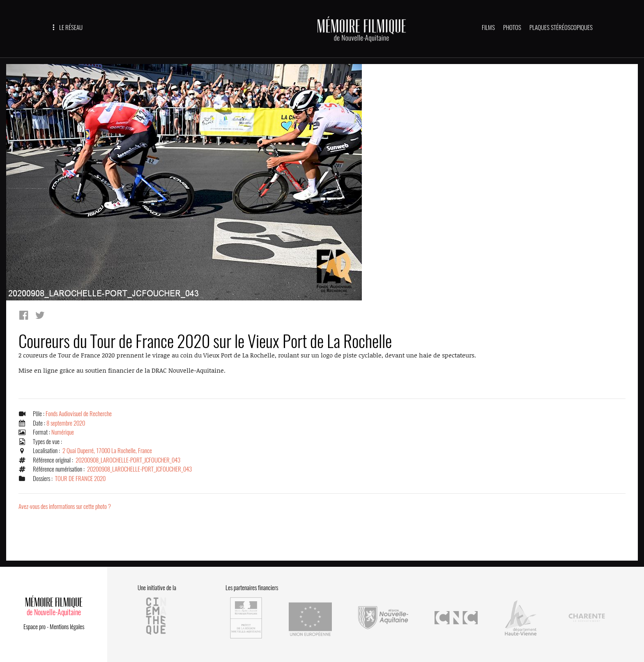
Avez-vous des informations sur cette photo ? (65, 506)
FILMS (488, 27)
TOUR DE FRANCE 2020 (80, 479)
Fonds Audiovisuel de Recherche (79, 414)
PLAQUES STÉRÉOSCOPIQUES (561, 27)
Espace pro (34, 627)
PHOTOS (512, 27)
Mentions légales (67, 627)
